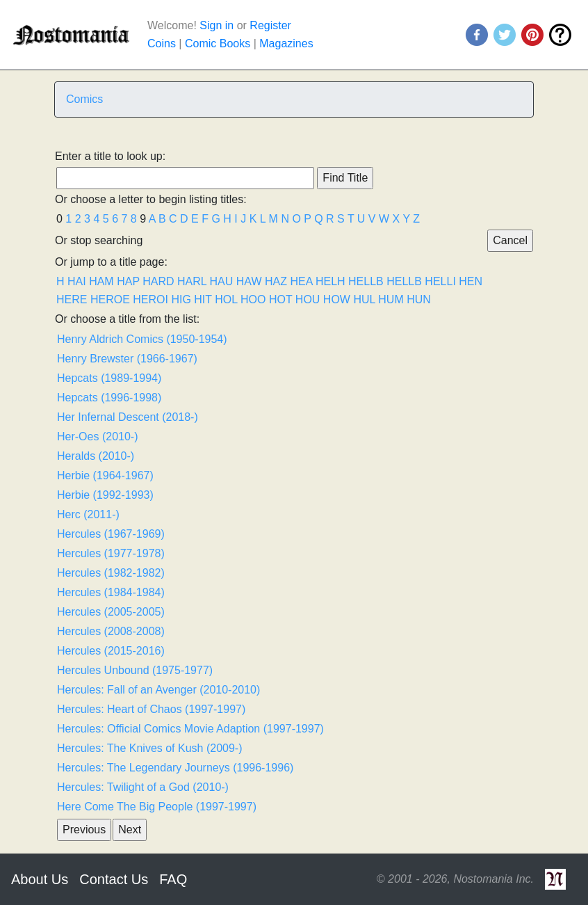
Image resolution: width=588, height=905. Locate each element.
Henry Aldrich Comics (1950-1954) (142, 339)
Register (270, 25)
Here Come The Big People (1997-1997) (157, 807)
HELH (330, 281)
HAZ (276, 281)
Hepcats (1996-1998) (109, 398)
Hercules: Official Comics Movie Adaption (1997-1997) (190, 729)
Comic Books (218, 43)
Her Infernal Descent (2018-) (128, 417)
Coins (162, 43)
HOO (253, 299)
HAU (222, 281)
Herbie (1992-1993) (105, 495)
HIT (203, 299)
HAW (249, 281)
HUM (391, 299)
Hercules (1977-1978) (111, 553)
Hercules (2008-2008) (111, 631)
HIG (181, 299)
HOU (308, 299)
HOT (280, 299)
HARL (192, 281)
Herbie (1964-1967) (105, 475)
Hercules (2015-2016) (111, 651)
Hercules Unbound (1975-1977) (135, 670)
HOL (226, 299)
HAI (77, 281)
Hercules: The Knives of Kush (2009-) (150, 748)
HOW (337, 299)
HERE (72, 299)
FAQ (173, 879)
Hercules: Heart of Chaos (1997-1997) (151, 709)
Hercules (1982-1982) (111, 573)
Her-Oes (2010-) (97, 437)
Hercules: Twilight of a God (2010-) (143, 787)
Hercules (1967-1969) (111, 534)
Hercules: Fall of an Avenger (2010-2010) (158, 690)
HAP (128, 281)
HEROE (110, 299)
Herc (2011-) (88, 514)
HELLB (366, 281)
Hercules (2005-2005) (111, 612)
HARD (158, 281)
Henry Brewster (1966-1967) (127, 359)
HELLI (440, 281)
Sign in (217, 25)
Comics (84, 99)
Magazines (286, 43)
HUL (364, 299)
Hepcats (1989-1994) (109, 378)
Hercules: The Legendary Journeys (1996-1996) (175, 768)
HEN (471, 281)
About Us (40, 879)
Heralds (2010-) (96, 456)
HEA (301, 281)
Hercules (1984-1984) (111, 592)
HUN (419, 299)
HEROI (150, 299)
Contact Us (114, 879)
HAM (101, 281)
